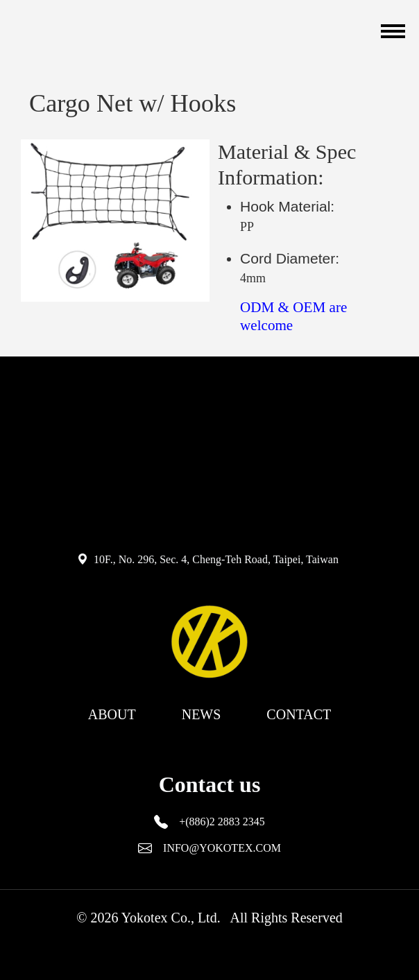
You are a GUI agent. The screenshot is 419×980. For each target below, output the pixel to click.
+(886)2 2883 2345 (222, 822)
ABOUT (112, 714)
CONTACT (299, 714)
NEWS (202, 714)
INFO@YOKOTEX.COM (222, 848)
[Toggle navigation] (391, 32)
